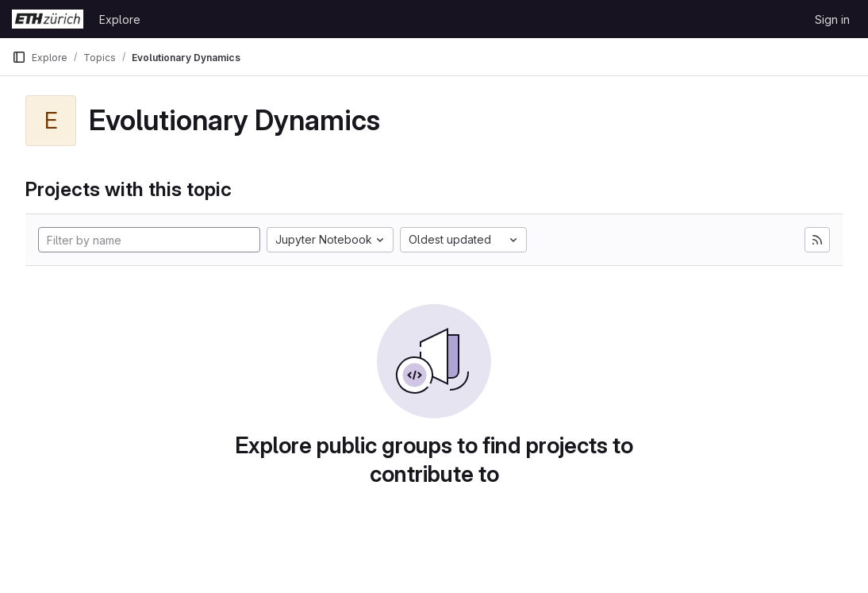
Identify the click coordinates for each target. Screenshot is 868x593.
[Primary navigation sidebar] (19, 57)
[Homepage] (48, 19)
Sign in (832, 19)
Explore (120, 19)
